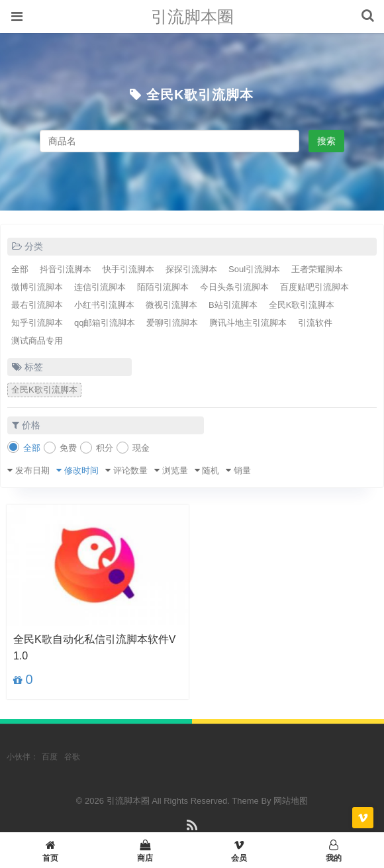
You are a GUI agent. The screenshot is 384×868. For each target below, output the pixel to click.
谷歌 (72, 757)
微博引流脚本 (37, 287)
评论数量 (130, 470)
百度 (50, 757)
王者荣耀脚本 (317, 269)
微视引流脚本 (171, 305)
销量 (242, 470)
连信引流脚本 (100, 287)
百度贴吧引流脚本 (314, 287)
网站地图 (291, 801)
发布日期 (32, 470)
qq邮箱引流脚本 (105, 323)
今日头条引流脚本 (234, 287)
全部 (20, 269)
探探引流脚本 (191, 269)
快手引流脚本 (128, 269)
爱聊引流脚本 (172, 323)
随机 (211, 470)
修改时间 (81, 470)
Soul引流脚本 (254, 269)
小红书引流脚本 (104, 305)
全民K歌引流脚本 (200, 95)
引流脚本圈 (192, 17)
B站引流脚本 (233, 305)
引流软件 (315, 323)
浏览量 (175, 470)
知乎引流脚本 (37, 323)
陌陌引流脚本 (163, 287)
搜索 (326, 141)
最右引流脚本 (37, 305)
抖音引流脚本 (66, 269)
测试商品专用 (37, 341)
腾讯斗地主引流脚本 (248, 323)
